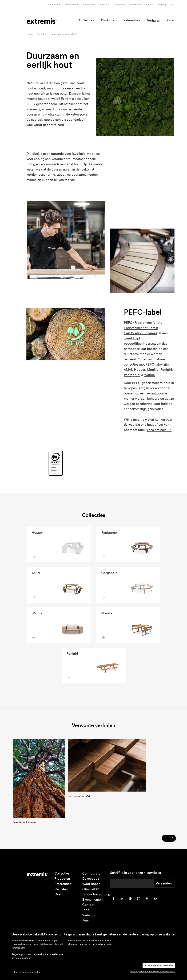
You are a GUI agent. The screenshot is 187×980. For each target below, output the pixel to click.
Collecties (86, 20)
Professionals (72, 5)
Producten (109, 20)
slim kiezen (119, 5)
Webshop (162, 5)
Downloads (89, 5)
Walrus (149, 375)
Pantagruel (132, 375)
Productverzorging (96, 894)
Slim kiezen (91, 889)
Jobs (86, 910)
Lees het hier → (159, 430)
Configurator (54, 5)
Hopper (140, 370)
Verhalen (154, 20)
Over (171, 20)
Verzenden (164, 883)
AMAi (128, 370)
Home (30, 34)
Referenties (132, 20)
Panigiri (166, 370)
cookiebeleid (34, 972)
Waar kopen (91, 884)
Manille (153, 370)
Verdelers (104, 5)
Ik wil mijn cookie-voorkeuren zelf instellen (153, 972)
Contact (149, 5)
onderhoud (135, 5)
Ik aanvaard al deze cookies (159, 966)
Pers (85, 920)
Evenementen (92, 900)
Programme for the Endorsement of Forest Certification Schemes (143, 328)
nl (172, 5)
